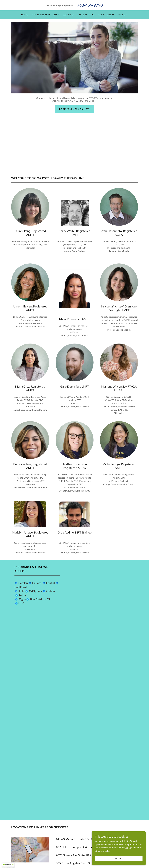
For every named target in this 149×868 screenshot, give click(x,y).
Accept (119, 858)
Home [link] (25, 15)
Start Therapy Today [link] (46, 15)
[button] (106, 15)
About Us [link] (69, 15)
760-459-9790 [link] (90, 5)
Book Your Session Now (74, 109)
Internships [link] (87, 15)
